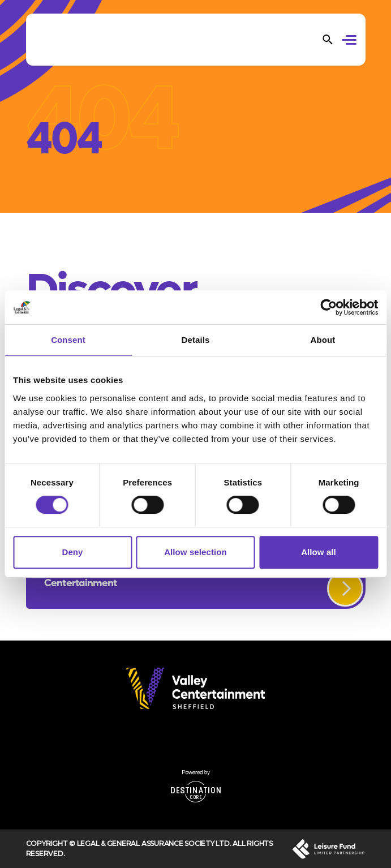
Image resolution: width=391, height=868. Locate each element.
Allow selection (195, 552)
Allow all (319, 552)
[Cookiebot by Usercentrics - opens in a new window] (328, 307)
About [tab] (323, 340)
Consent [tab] (68, 340)
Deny (72, 552)
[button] (351, 41)
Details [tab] (196, 340)
